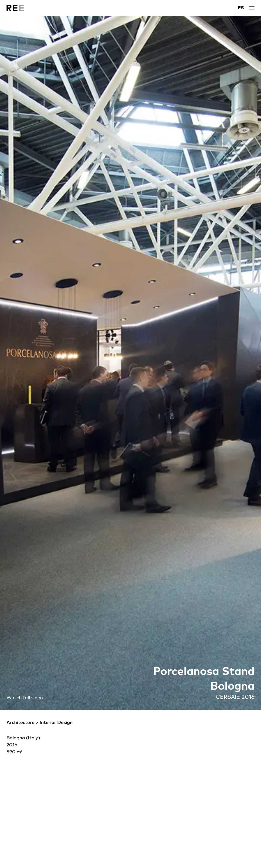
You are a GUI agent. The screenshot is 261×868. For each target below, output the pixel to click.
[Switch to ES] (241, 8)
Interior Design (56, 723)
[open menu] (252, 8)
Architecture (20, 723)
